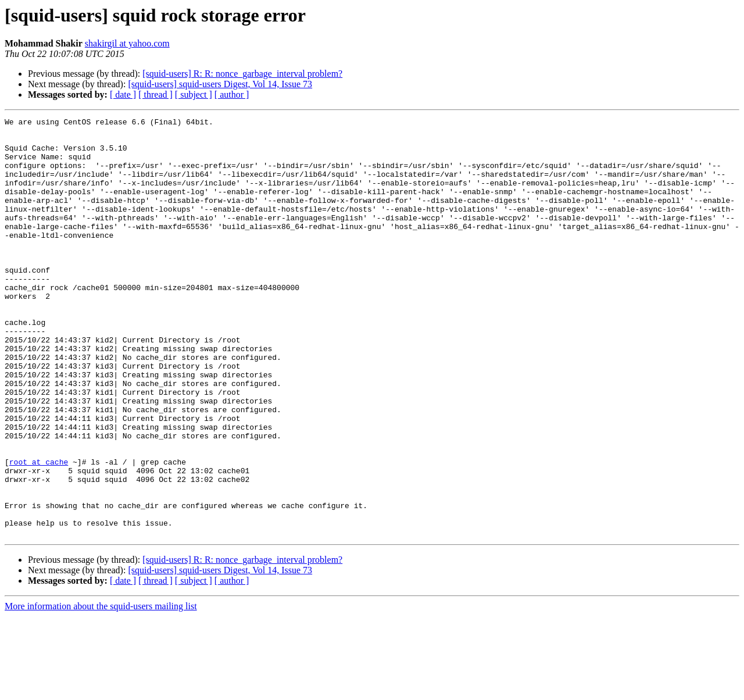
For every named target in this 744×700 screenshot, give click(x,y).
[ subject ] (194, 94)
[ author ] (232, 94)
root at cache (39, 531)
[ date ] (123, 94)
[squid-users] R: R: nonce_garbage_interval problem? (242, 74)
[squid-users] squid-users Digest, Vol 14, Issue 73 (220, 84)
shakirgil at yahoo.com (127, 43)
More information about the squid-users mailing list (101, 690)
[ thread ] (155, 94)
